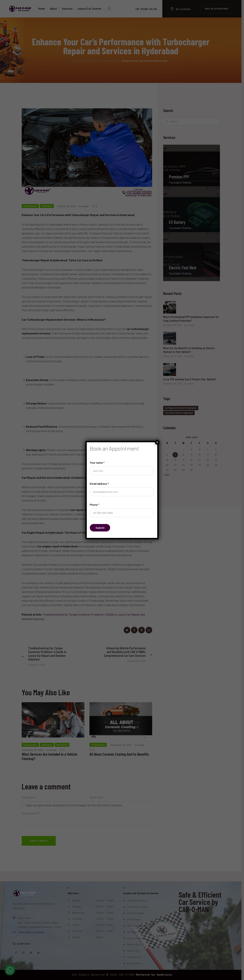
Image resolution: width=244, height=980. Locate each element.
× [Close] (157, 442)
